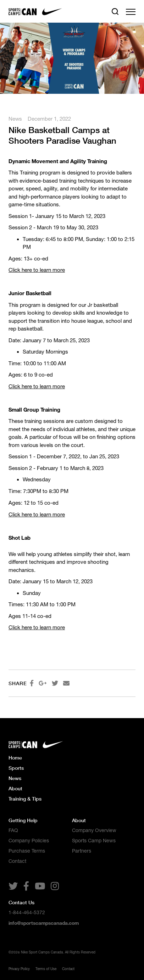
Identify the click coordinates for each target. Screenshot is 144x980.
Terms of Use (46, 969)
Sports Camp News (94, 841)
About (15, 788)
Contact (17, 861)
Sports (16, 768)
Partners (82, 851)
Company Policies (29, 841)
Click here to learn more (37, 270)
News (15, 119)
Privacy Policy (19, 969)
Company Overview (94, 830)
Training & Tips (25, 799)
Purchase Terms (27, 851)
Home (15, 758)
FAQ (13, 830)
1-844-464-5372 (27, 912)
